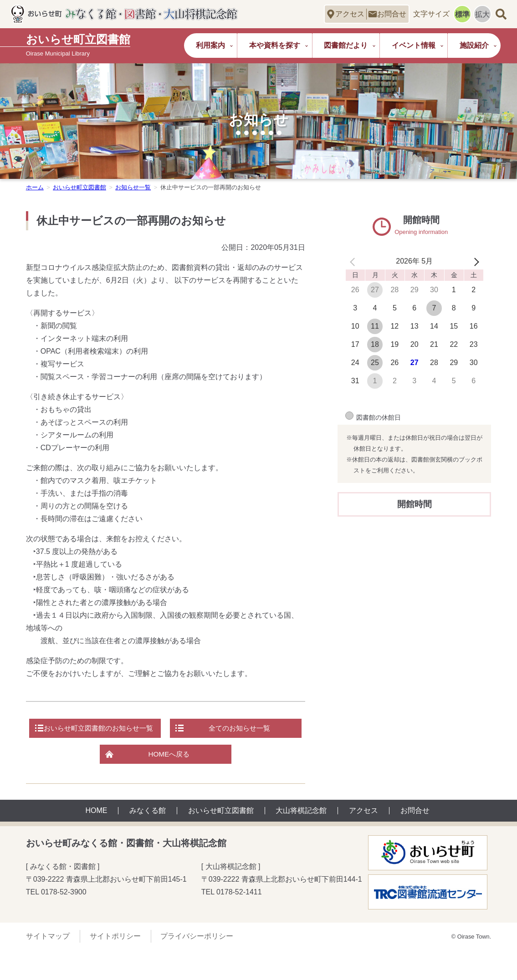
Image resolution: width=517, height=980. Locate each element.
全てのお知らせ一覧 (169, 756)
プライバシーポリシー (197, 966)
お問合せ (392, 14)
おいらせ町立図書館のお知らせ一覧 (169, 729)
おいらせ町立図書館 (79, 187)
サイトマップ (48, 966)
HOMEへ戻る (169, 784)
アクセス (350, 14)
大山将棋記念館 (301, 841)
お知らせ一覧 (133, 187)
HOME (96, 841)
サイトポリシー (115, 966)
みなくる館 (148, 841)
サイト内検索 (501, 14)
